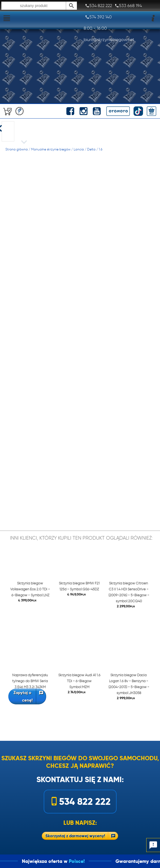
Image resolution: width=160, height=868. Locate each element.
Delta (91, 149)
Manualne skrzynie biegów (51, 149)
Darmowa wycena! (20, 111)
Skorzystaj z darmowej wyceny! (75, 836)
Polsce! (85, 861)
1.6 (101, 149)
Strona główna (17, 149)
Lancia (79, 149)
